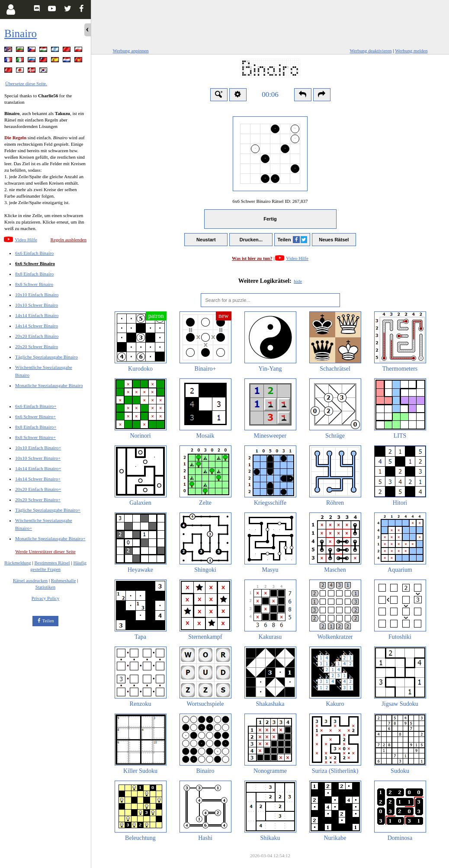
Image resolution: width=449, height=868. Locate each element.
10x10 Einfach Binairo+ (38, 448)
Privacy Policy (45, 598)
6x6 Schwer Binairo (35, 263)
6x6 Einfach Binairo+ (36, 406)
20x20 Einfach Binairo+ (38, 489)
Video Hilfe (26, 240)
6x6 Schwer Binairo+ (35, 416)
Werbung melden (411, 51)
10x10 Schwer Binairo (37, 305)
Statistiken (45, 587)
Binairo (21, 34)
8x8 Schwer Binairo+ (35, 437)
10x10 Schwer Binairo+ (38, 458)
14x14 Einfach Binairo (37, 315)
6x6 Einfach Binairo (34, 253)
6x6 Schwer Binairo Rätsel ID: (270, 201)
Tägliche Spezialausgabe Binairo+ (48, 510)
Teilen (48, 621)
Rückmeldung (18, 563)
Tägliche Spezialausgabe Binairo (47, 357)
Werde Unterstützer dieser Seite (45, 551)
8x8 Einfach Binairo (34, 274)
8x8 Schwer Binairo (34, 284)
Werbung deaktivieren (370, 51)
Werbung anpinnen (131, 51)
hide (298, 281)
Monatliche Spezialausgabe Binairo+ (50, 538)
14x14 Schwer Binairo (37, 326)
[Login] (11, 10)
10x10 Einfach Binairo (37, 295)
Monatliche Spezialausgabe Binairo (49, 385)
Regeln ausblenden (69, 240)
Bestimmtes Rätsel (52, 563)
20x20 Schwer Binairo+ (38, 500)
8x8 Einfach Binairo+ (36, 427)
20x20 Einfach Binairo (37, 336)
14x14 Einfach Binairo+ (38, 468)
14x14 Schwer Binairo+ (38, 479)
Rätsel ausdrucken (30, 580)
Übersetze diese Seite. (26, 83)
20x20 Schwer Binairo (37, 346)
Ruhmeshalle (63, 580)
